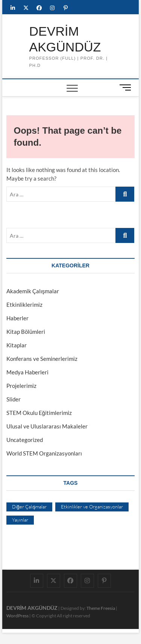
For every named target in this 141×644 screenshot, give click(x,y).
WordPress (17, 616)
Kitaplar (17, 345)
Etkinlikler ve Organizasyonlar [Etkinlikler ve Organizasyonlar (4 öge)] (92, 507)
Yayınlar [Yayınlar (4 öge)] (20, 520)
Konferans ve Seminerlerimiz (42, 359)
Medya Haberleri (27, 372)
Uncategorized (25, 440)
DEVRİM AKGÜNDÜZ (65, 39)
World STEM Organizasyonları (44, 453)
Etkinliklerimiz (24, 305)
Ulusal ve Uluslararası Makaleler (47, 426)
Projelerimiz (21, 386)
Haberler (17, 318)
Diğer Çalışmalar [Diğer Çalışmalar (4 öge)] (30, 507)
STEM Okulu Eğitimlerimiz (39, 413)
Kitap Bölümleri (26, 332)
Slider (14, 399)
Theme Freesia (101, 608)
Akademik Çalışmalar (33, 291)
